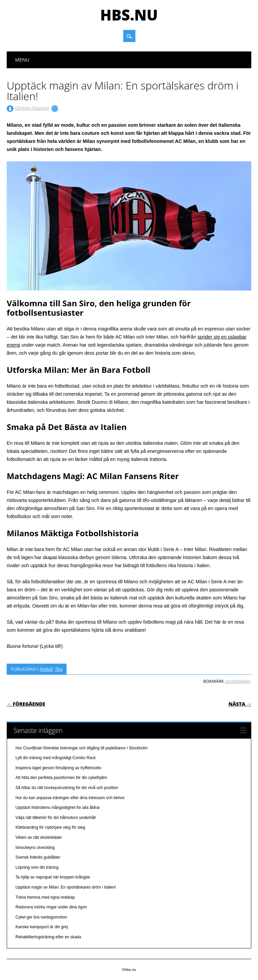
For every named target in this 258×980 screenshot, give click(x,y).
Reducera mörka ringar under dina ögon (51, 907)
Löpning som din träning (37, 867)
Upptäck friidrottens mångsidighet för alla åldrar (58, 808)
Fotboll (46, 669)
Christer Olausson (32, 108)
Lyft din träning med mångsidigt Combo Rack (56, 758)
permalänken (238, 681)
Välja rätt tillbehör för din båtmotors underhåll (56, 818)
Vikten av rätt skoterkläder (39, 837)
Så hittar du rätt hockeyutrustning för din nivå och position (67, 788)
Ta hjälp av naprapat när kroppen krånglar (53, 877)
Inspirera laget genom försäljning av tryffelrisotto (58, 768)
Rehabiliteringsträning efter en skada (48, 937)
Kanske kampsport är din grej (42, 927)
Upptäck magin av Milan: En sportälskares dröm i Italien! (66, 887)
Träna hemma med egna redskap (45, 897)
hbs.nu (129, 15)
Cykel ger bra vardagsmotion (41, 917)
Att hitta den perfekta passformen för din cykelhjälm (61, 778)
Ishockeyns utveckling (35, 848)
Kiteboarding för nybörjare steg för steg (50, 827)
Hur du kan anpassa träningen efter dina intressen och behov (70, 798)
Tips (59, 669)
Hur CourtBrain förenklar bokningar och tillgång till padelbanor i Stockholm (82, 748)
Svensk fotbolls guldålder (38, 857)
